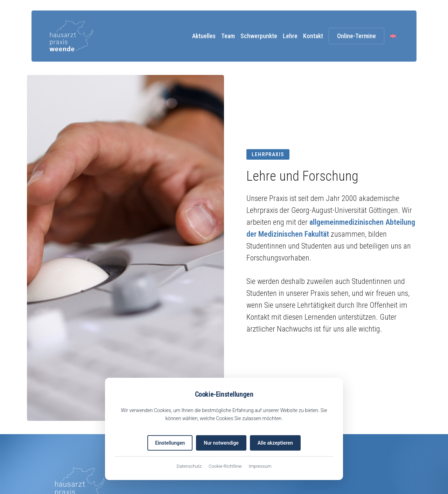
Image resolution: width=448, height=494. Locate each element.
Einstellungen (170, 443)
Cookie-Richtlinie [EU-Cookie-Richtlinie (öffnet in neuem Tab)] (225, 466)
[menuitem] (393, 36)
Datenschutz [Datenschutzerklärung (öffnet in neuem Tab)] (189, 466)
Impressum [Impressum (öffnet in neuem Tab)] (260, 466)
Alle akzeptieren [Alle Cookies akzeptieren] (275, 443)
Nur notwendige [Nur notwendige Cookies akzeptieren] (221, 443)
